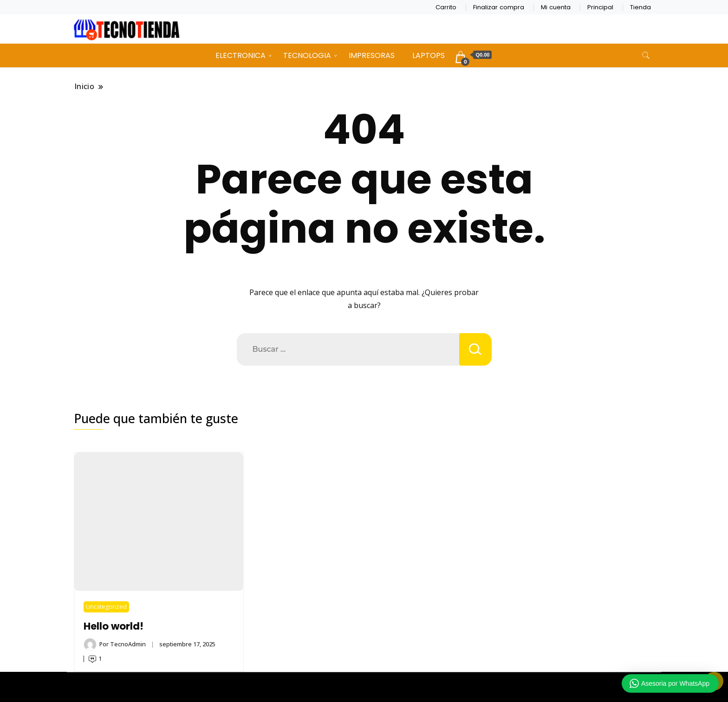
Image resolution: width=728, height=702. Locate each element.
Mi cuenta (556, 7)
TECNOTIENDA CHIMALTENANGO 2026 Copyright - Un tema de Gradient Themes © (364, 687)
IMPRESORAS (372, 55)
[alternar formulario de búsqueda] (646, 55)
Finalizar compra (499, 7)
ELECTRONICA (240, 55)
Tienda (640, 7)
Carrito (446, 7)
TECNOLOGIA (307, 55)
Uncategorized (106, 607)
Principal (600, 7)
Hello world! (114, 626)
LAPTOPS (429, 55)
